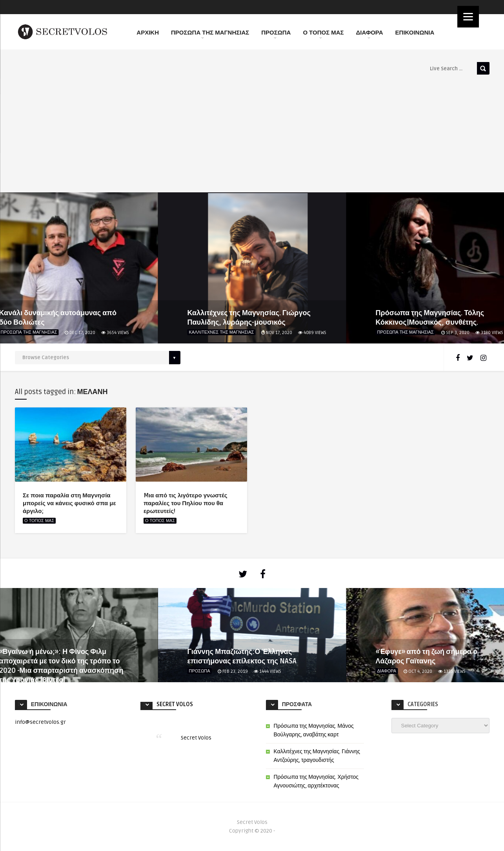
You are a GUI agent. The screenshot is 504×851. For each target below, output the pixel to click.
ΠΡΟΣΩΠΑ (276, 34)
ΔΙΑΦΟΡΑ (370, 34)
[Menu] (468, 17)
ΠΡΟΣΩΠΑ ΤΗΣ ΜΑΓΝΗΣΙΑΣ (210, 34)
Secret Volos (175, 704)
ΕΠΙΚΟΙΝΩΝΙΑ (415, 33)
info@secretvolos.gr (40, 722)
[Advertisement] (252, 133)
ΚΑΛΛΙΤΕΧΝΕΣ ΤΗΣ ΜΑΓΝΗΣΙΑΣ (222, 332)
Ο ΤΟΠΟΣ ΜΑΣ (323, 34)
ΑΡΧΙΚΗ (148, 33)
